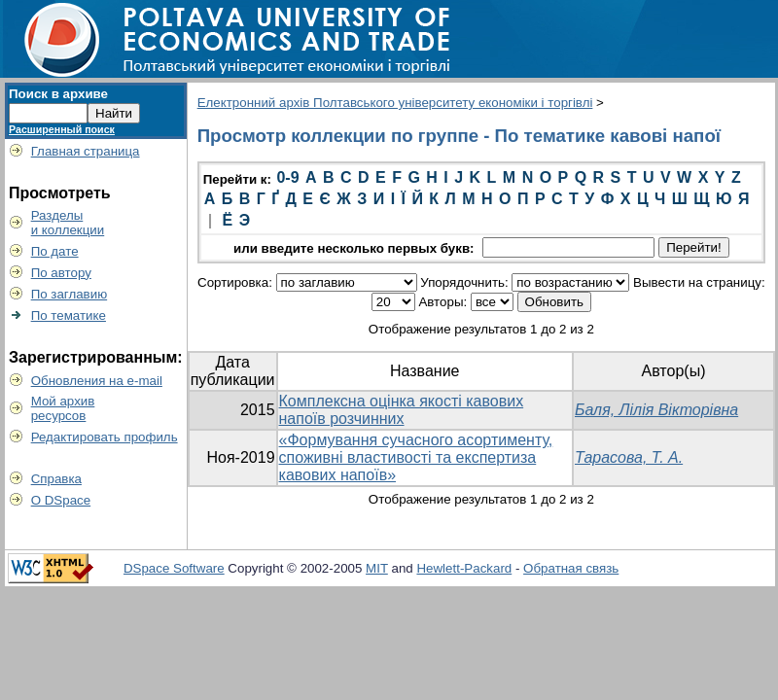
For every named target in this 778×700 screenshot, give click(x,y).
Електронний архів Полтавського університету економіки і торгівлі (395, 103)
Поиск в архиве (58, 94)
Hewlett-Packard (464, 568)
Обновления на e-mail (97, 381)
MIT (377, 568)
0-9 (287, 177)
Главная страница (86, 151)
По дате (55, 251)
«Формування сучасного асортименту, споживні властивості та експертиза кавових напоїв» (416, 457)
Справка (56, 479)
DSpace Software (174, 568)
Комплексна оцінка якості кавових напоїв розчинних (402, 410)
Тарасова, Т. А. (629, 457)
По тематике (69, 315)
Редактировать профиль (105, 437)
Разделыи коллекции (68, 223)
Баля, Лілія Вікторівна (656, 410)
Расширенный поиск (62, 129)
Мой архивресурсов (63, 408)
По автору (61, 273)
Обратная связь (571, 568)
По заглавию (70, 294)
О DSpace (61, 500)
